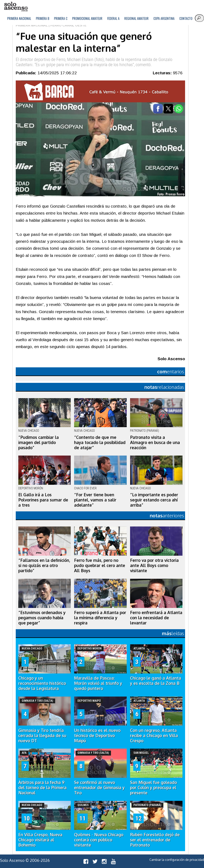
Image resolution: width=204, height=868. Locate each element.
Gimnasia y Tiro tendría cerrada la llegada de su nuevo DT (42, 735)
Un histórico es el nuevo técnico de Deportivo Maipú (97, 735)
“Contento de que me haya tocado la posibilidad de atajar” (100, 442)
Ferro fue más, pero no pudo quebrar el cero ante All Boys (100, 565)
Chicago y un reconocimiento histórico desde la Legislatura (42, 683)
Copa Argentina (164, 18)
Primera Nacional (19, 18)
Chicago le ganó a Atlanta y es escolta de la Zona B (156, 681)
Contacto (186, 18)
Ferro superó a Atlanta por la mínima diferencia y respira (100, 618)
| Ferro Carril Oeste (67, 25)
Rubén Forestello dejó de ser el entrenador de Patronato (155, 840)
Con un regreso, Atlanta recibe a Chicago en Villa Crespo (154, 735)
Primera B (43, 18)
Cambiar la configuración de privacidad (177, 860)
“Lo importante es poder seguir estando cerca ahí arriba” (154, 500)
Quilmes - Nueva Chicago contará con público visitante (99, 840)
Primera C (61, 18)
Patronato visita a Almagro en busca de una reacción (155, 442)
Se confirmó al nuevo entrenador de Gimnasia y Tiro (99, 788)
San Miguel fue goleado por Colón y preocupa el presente (153, 788)
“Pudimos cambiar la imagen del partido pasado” (39, 442)
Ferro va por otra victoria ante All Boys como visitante (154, 565)
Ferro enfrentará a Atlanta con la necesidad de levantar (156, 618)
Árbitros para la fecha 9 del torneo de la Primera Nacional (42, 788)
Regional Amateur (136, 18)
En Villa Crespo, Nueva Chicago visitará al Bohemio (40, 840)
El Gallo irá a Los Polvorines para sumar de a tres (43, 500)
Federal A (113, 18)
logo (16, 7)
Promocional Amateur (87, 18)
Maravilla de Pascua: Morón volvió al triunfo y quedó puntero (98, 683)
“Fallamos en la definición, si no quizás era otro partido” (44, 565)
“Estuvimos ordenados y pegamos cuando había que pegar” (42, 618)
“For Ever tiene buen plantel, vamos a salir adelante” (95, 500)
